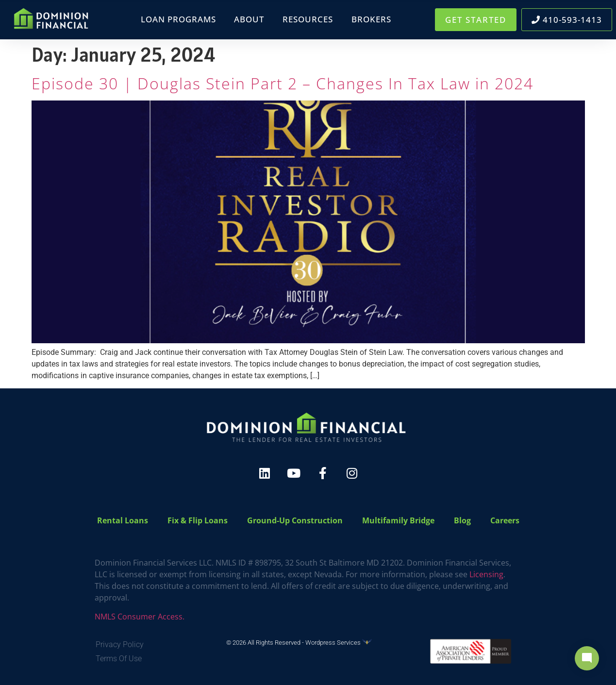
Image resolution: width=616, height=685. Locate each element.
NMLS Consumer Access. (140, 617)
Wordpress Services (339, 643)
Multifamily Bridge (398, 520)
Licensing (486, 574)
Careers (505, 520)
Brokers (371, 19)
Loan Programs (178, 19)
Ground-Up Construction (295, 520)
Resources (308, 19)
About (249, 19)
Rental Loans (123, 520)
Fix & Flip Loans (198, 520)
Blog (462, 520)
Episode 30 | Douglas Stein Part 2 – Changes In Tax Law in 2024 (283, 83)
